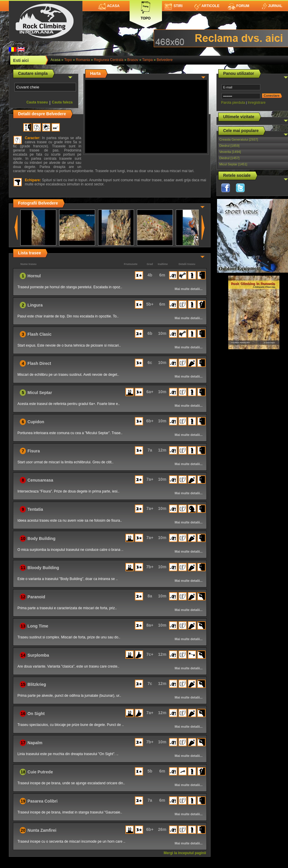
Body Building (41, 538)
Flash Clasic (39, 334)
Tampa (148, 60)
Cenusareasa (40, 480)
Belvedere (165, 60)
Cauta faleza (62, 102)
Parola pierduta (233, 103)
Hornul (34, 276)
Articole (207, 6)
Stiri (174, 6)
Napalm (35, 743)
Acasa (109, 6)
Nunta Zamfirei (42, 830)
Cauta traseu (37, 102)
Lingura (35, 305)
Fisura (34, 451)
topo (68, 60)
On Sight (36, 714)
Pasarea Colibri (42, 801)
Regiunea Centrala (109, 60)
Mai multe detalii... (189, 289)
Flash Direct (39, 363)
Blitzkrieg (37, 684)
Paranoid (36, 597)
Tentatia (35, 509)
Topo (146, 10)
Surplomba (38, 655)
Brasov (133, 60)
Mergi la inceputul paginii (185, 853)
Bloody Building (43, 568)
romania (83, 60)
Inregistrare (257, 103)
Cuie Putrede (40, 772)
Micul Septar (40, 393)
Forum (239, 6)
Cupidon (36, 422)
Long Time (38, 626)
